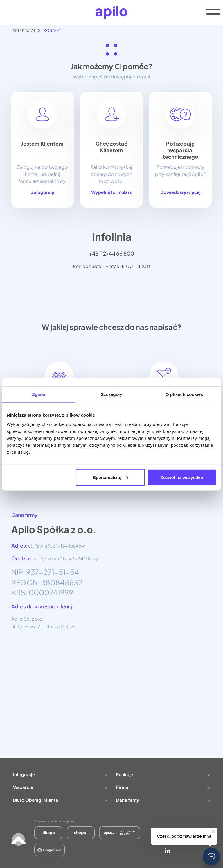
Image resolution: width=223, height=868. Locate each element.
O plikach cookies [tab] (184, 394)
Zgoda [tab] (39, 394)
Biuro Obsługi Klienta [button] (60, 800)
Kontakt (52, 31)
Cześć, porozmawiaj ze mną (184, 836)
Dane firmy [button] (163, 800)
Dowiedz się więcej (180, 192)
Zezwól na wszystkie (182, 477)
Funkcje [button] (163, 774)
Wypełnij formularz (111, 192)
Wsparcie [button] (60, 787)
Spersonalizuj (111, 477)
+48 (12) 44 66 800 (111, 253)
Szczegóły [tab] (111, 394)
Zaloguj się (43, 192)
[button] (211, 856)
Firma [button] (163, 787)
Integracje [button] (60, 774)
